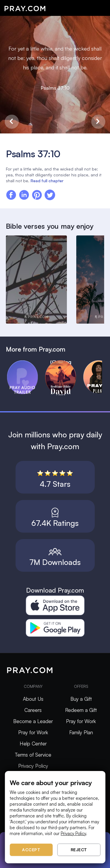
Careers (33, 710)
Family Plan (81, 732)
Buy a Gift (81, 699)
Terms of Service (33, 755)
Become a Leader (33, 721)
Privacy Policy (33, 766)
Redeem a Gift (81, 710)
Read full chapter (47, 181)
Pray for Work (33, 732)
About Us (33, 699)
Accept (31, 850)
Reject (79, 850)
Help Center (33, 744)
